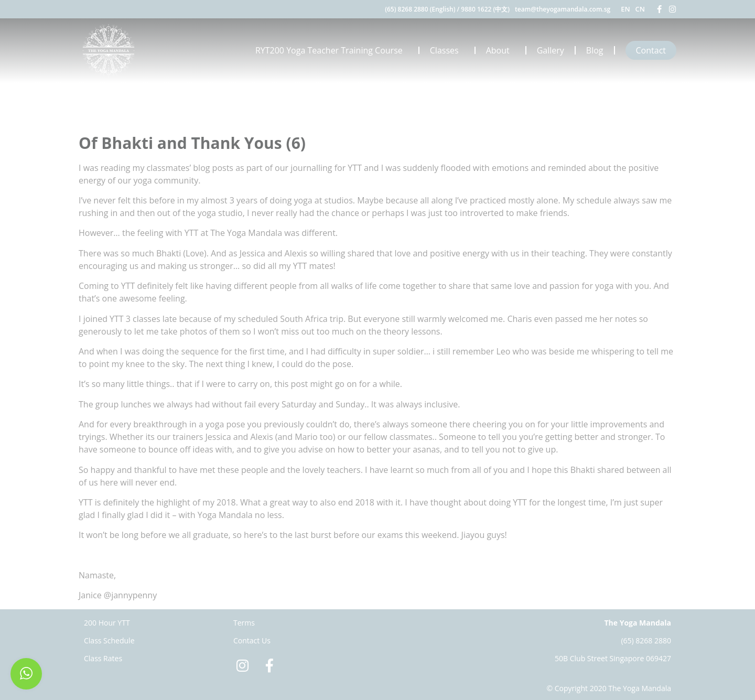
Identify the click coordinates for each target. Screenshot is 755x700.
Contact (651, 50)
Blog (595, 50)
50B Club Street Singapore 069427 (613, 658)
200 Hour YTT (107, 623)
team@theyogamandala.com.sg (563, 9)
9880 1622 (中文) (485, 9)
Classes (447, 50)
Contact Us (252, 640)
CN (640, 9)
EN (625, 9)
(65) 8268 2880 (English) (420, 9)
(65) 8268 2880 (646, 640)
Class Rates (103, 658)
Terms (244, 623)
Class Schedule (109, 640)
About (500, 50)
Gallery (551, 50)
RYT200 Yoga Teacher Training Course (332, 50)
